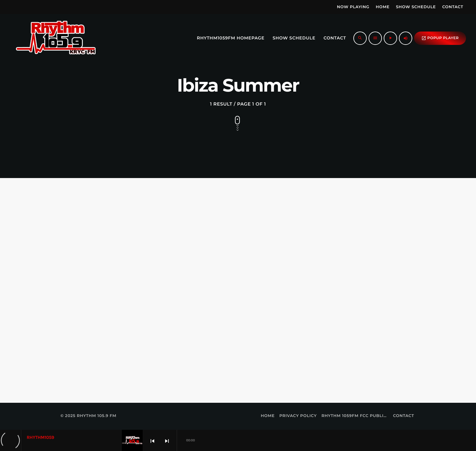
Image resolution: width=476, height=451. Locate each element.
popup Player (440, 38)
